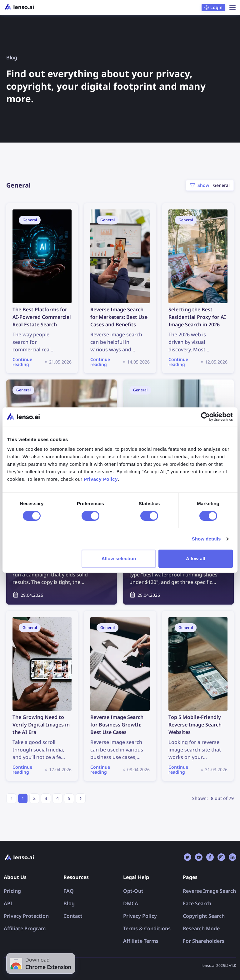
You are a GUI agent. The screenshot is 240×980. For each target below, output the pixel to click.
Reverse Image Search (209, 891)
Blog (69, 903)
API (8, 903)
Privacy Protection (26, 916)
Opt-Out (133, 891)
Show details (206, 539)
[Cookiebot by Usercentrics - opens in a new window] (205, 417)
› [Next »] (81, 798)
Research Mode (201, 928)
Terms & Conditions (147, 928)
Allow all (196, 558)
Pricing (12, 891)
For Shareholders (204, 941)
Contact (73, 916)
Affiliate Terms (141, 941)
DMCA (131, 903)
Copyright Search (204, 916)
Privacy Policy (140, 916)
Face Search (197, 903)
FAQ (69, 891)
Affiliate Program (25, 928)
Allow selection (119, 558)
